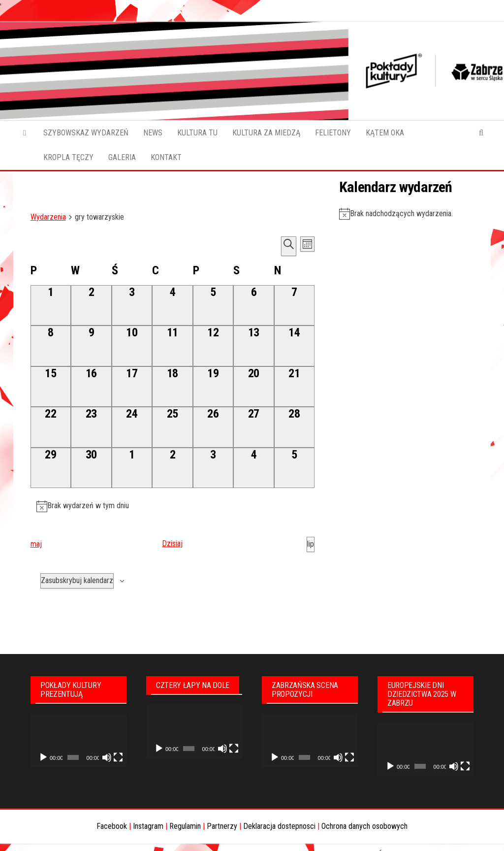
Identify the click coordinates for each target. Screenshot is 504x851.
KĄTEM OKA (385, 133)
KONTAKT (166, 157)
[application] (79, 741)
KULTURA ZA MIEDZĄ (266, 133)
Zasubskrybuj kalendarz (77, 580)
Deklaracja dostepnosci (279, 826)
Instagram (148, 826)
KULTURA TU (197, 133)
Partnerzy (222, 826)
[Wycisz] (107, 757)
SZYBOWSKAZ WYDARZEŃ (86, 133)
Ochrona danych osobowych (364, 826)
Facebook (112, 826)
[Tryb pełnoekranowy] (118, 757)
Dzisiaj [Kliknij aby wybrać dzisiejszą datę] (172, 543)
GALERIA (122, 157)
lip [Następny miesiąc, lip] (311, 544)
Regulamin (185, 826)
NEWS (153, 133)
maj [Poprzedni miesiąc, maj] (36, 544)
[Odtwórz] (43, 757)
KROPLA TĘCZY (68, 157)
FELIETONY (333, 133)
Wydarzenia (48, 217)
